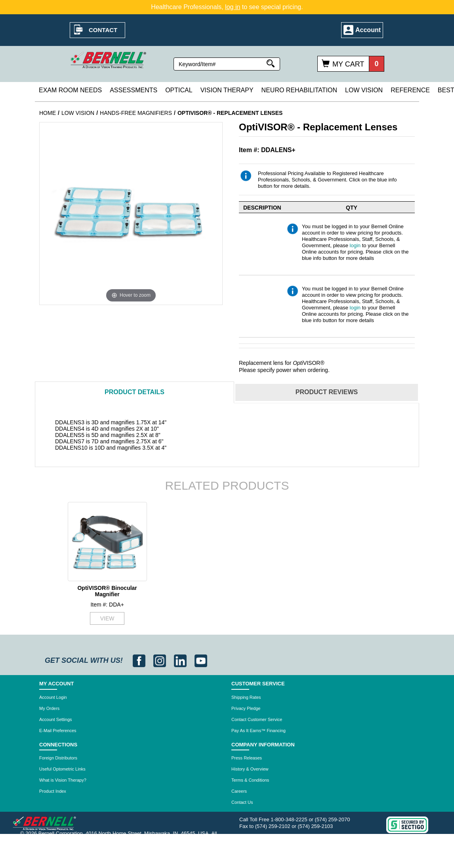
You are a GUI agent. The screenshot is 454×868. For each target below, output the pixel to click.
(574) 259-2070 (333, 819)
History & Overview (250, 769)
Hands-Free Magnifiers (136, 113)
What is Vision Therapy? (63, 780)
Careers (239, 791)
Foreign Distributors (58, 758)
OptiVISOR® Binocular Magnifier (107, 591)
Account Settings (56, 719)
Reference (410, 90)
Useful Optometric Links (62, 769)
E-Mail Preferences (58, 731)
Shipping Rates (246, 697)
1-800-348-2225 (289, 819)
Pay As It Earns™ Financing (258, 731)
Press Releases (247, 758)
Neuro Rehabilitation (299, 90)
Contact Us (242, 802)
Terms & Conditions (250, 780)
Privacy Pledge (246, 708)
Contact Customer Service (257, 719)
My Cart (348, 64)
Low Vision (364, 90)
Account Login (53, 697)
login (355, 245)
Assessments (134, 90)
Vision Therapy (227, 90)
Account (368, 30)
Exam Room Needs (70, 90)
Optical (179, 90)
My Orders (49, 708)
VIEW (107, 618)
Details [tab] (134, 392)
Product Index (53, 791)
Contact (103, 30)
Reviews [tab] (327, 392)
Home (48, 113)
